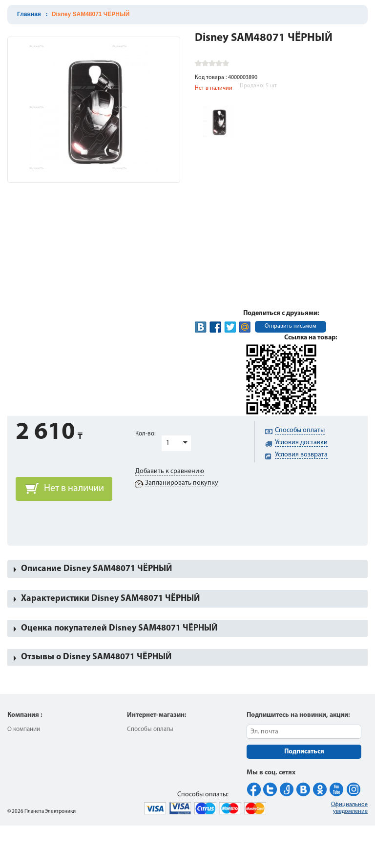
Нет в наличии (74, 489)
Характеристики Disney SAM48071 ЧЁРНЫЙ (110, 599)
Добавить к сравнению (170, 471)
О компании (24, 729)
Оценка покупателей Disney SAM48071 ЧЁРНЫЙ (119, 628)
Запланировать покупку (182, 483)
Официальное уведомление (349, 808)
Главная (29, 14)
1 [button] (168, 443)
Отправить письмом (291, 326)
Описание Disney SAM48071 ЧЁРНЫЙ (96, 569)
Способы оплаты (150, 729)
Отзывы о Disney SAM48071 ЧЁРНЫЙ (96, 657)
